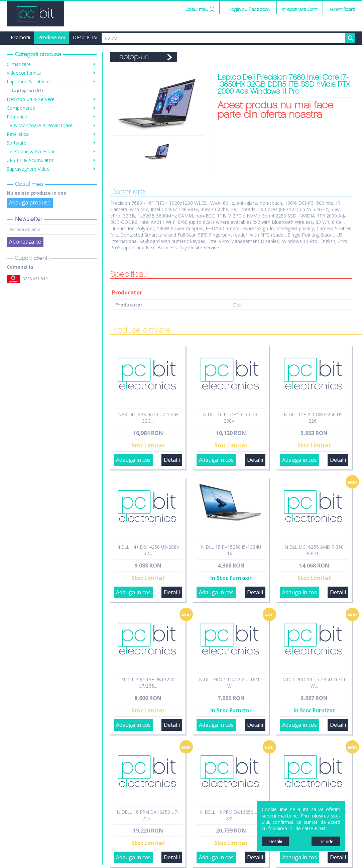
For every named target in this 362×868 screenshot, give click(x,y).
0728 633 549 (35, 279)
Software (17, 143)
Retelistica (18, 134)
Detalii (172, 460)
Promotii (20, 37)
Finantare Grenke (145, 37)
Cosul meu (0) (200, 10)
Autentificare (342, 10)
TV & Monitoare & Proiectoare (40, 125)
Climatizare (19, 64)
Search (350, 38)
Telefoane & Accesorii (30, 151)
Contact (181, 37)
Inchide (326, 841)
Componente (21, 108)
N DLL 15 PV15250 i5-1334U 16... (231, 550)
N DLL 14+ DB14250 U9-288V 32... (148, 550)
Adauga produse (30, 202)
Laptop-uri (27, 91)
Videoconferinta (24, 73)
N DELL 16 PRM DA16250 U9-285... (231, 815)
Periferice (17, 117)
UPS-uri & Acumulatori (31, 160)
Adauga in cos (133, 460)
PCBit (35, 14)
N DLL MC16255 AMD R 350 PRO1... (314, 550)
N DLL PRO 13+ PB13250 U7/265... (148, 683)
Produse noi (51, 37)
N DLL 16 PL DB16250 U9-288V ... (231, 418)
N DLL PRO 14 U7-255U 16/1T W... (231, 683)
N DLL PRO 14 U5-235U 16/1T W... (314, 683)
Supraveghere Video (28, 169)
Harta (112, 37)
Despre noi (85, 37)
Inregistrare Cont (300, 10)
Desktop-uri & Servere (31, 99)
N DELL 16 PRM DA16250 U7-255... (148, 815)
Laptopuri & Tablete (28, 81)
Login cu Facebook (249, 10)
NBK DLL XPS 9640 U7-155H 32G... (148, 418)
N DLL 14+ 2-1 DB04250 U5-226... (314, 418)
